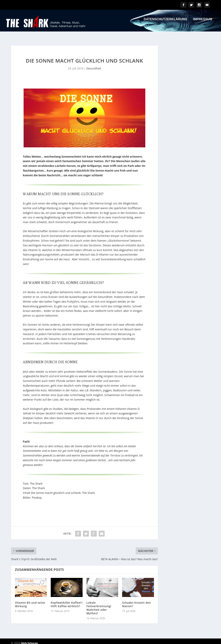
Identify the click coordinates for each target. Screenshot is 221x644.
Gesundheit (94, 65)
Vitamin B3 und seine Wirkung (30, 601)
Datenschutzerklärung (165, 22)
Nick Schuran (29, 639)
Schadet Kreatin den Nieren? (136, 601)
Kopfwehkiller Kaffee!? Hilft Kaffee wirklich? (67, 601)
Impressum (203, 22)
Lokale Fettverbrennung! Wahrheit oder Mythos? (99, 604)
